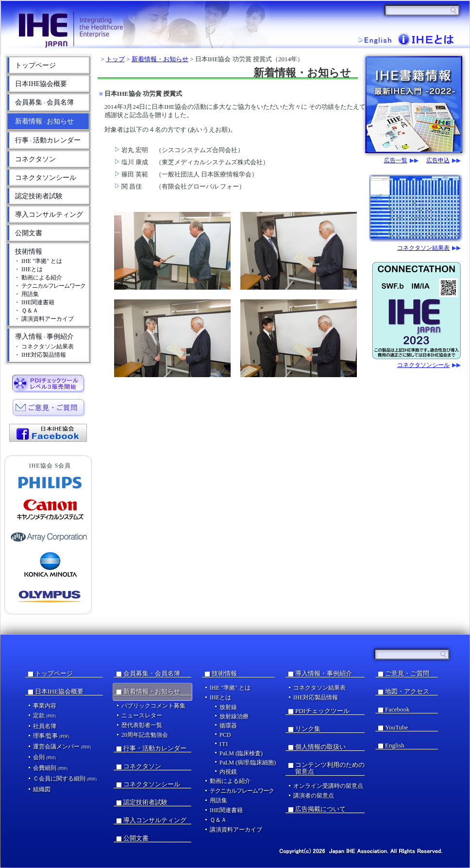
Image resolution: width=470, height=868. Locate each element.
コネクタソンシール (46, 178)
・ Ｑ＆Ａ (26, 311)
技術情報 (29, 252)
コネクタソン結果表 (423, 248)
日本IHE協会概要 (41, 84)
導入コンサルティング (49, 215)
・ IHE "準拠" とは (38, 261)
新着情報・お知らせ (160, 59)
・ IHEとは (28, 269)
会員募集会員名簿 (44, 102)
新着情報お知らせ (44, 121)
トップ (115, 59)
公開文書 (29, 233)
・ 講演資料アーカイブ (44, 319)
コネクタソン (35, 159)
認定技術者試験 (39, 196)
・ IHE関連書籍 (34, 302)
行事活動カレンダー (48, 140)
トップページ (35, 65)
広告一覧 (396, 161)
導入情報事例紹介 (44, 337)
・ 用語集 (26, 294)
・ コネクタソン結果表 (44, 347)
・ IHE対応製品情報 (40, 355)
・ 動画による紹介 (38, 278)
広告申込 (438, 161)
